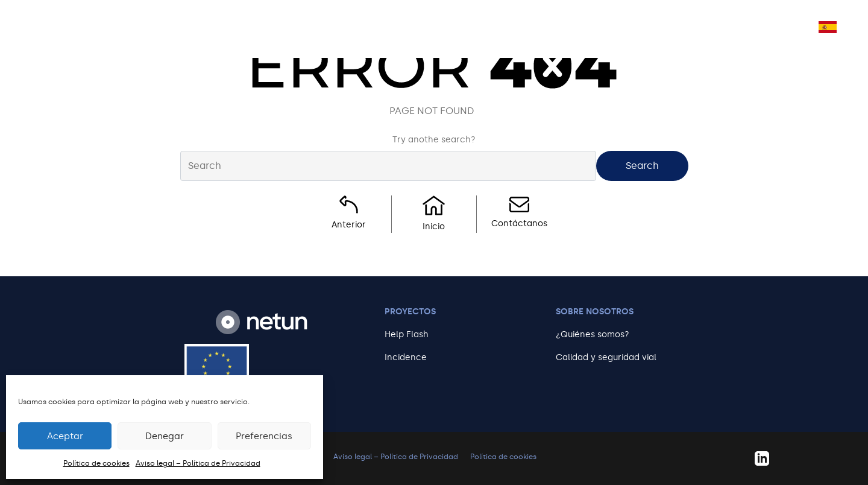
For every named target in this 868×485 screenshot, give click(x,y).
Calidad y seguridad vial (606, 357)
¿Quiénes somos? (593, 334)
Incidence (406, 357)
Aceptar (65, 436)
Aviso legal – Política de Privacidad (198, 463)
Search (642, 166)
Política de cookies (96, 463)
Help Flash (407, 334)
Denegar (165, 436)
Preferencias (264, 436)
